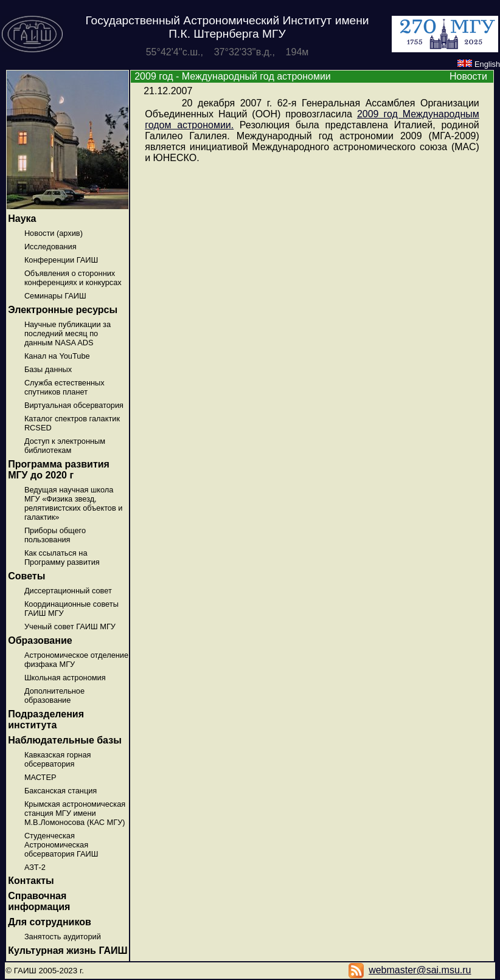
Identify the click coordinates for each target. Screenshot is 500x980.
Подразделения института (46, 719)
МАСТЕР (40, 777)
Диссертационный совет (68, 591)
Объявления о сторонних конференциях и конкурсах (73, 278)
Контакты (31, 881)
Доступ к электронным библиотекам (65, 446)
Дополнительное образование (54, 695)
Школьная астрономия (65, 678)
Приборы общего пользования (55, 535)
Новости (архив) (54, 233)
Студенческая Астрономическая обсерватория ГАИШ (61, 845)
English (479, 64)
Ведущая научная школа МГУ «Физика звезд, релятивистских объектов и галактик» (74, 503)
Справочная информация (39, 901)
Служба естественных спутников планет (64, 387)
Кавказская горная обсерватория (58, 759)
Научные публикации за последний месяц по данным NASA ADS (68, 333)
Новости (468, 76)
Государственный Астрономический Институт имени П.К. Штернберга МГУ (227, 27)
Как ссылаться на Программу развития (62, 557)
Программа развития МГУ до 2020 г (59, 470)
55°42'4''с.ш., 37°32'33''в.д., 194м (227, 52)
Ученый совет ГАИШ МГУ (70, 626)
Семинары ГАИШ (55, 296)
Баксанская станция (61, 791)
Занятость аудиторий (63, 937)
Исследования (50, 247)
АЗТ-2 (35, 867)
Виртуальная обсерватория (74, 405)
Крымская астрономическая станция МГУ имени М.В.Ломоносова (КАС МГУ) (75, 813)
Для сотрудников (50, 922)
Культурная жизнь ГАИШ (68, 951)
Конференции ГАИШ (61, 260)
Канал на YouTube (57, 356)
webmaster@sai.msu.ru (420, 970)
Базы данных (48, 369)
